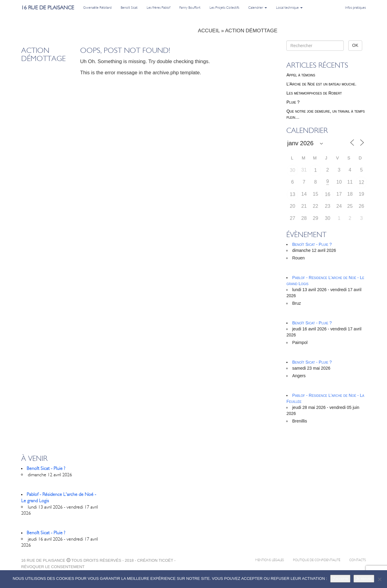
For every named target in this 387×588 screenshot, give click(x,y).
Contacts (358, 560)
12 (362, 182)
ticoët (166, 560)
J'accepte (340, 578)
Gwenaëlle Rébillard (97, 8)
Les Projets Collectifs (224, 8)
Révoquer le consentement (53, 567)
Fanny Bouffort (190, 8)
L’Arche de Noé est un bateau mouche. (321, 84)
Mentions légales (270, 560)
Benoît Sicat (129, 8)
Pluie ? (293, 102)
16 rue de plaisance (48, 8)
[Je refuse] (379, 579)
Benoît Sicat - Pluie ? (312, 244)
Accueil (209, 31)
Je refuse (364, 578)
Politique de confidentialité (317, 560)
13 (293, 194)
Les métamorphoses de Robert (314, 93)
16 (328, 194)
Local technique (289, 8)
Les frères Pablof (158, 8)
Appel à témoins (301, 75)
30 (293, 170)
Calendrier (258, 8)
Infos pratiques (355, 8)
